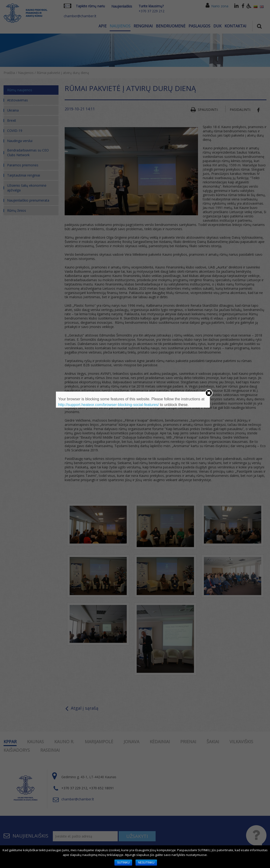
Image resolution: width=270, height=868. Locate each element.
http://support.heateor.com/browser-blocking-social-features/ (109, 405)
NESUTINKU (146, 863)
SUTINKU (123, 863)
